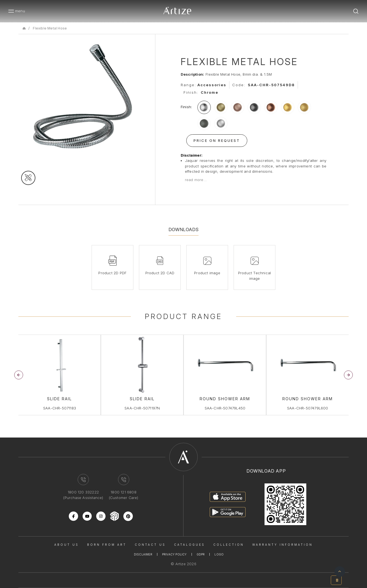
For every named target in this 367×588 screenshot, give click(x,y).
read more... (196, 180)
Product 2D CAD (160, 273)
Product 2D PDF (112, 273)
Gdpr (201, 554)
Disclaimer (143, 554)
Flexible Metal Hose (50, 28)
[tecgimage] (28, 178)
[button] (348, 375)
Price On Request (217, 140)
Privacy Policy (174, 554)
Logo (219, 554)
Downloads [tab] (184, 229)
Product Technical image (255, 276)
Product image (207, 273)
